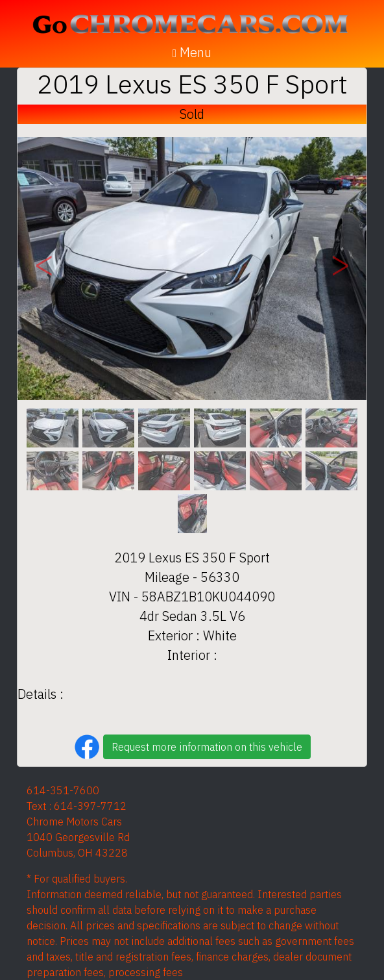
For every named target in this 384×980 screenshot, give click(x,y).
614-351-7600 (63, 790)
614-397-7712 (90, 806)
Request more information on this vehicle (207, 747)
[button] (44, 269)
